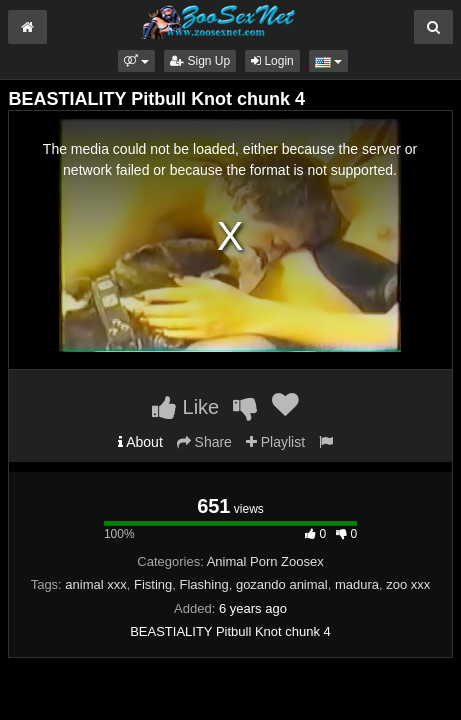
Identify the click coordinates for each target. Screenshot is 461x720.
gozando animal (282, 584)
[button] (136, 61)
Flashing (204, 584)
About (140, 442)
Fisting (153, 584)
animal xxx (95, 584)
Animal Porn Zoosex (265, 561)
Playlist (275, 442)
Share (204, 442)
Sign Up (200, 61)
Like (185, 407)
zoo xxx (408, 584)
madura (357, 584)
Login (272, 61)
